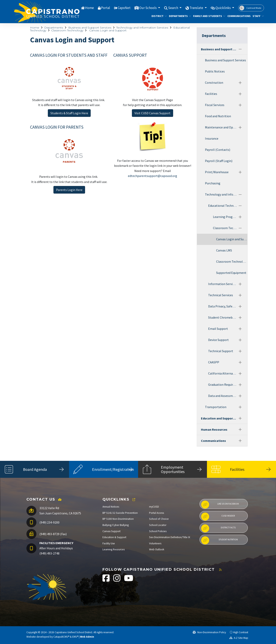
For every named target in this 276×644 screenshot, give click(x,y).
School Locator (158, 525)
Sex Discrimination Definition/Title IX (170, 537)
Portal (106, 8)
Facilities (211, 94)
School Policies (158, 531)
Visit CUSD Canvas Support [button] (153, 113)
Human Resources (214, 429)
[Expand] (240, 83)
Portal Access (157, 513)
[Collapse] (240, 49)
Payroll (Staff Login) (219, 161)
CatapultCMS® (61, 637)
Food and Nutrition (218, 116)
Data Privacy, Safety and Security (223, 306)
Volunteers (155, 543)
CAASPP (214, 362)
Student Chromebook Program (223, 317)
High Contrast (241, 632)
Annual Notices (111, 507)
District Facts (218, 528)
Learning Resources (114, 549)
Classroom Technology (67, 30)
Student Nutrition (219, 540)
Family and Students (208, 16)
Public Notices (215, 71)
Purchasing (213, 183)
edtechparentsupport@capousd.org (153, 176)
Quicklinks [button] (223, 8)
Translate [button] (197, 8)
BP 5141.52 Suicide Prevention (120, 513)
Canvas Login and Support (107, 30)
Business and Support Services (90, 28)
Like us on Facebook (220, 505)
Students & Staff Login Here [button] (69, 113)
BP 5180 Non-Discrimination (118, 519)
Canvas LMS (224, 250)
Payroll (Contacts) (218, 150)
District (158, 16)
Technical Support (221, 351)
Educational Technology (223, 206)
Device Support (218, 340)
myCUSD (154, 507)
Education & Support (114, 537)
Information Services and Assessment (223, 284)
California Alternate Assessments (223, 373)
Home (89, 8)
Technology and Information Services (142, 28)
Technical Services (221, 295)
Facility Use (109, 543)
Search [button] (173, 8)
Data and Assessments (223, 396)
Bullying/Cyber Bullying (116, 525)
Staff (258, 16)
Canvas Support (111, 531)
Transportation (216, 407)
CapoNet (124, 8)
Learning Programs (225, 217)
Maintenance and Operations (221, 127)
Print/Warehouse (217, 172)
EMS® (75, 637)
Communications (238, 16)
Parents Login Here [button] (69, 190)
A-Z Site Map (239, 638)
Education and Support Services (219, 418)
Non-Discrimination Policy (209, 632)
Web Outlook (157, 549)
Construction (214, 82)
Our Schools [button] (148, 8)
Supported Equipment (231, 273)
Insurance (212, 138)
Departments (179, 16)
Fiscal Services (215, 105)
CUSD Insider (218, 517)
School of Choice (159, 519)
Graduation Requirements (223, 385)
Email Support (218, 329)
